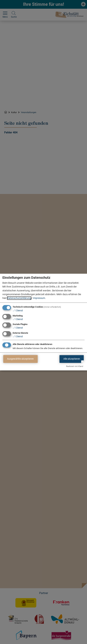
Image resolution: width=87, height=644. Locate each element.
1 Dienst (18, 310)
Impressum (39, 298)
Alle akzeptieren (72, 359)
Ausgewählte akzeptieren (20, 359)
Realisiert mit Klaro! (75, 366)
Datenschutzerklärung (19, 298)
